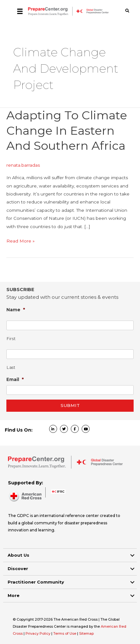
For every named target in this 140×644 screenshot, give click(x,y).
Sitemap (86, 633)
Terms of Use (65, 633)
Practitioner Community (36, 582)
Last (11, 367)
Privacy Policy (38, 633)
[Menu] (20, 11)
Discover (18, 568)
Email (15, 379)
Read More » (21, 241)
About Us (18, 555)
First (11, 339)
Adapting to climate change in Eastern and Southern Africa (67, 130)
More (14, 595)
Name (16, 310)
